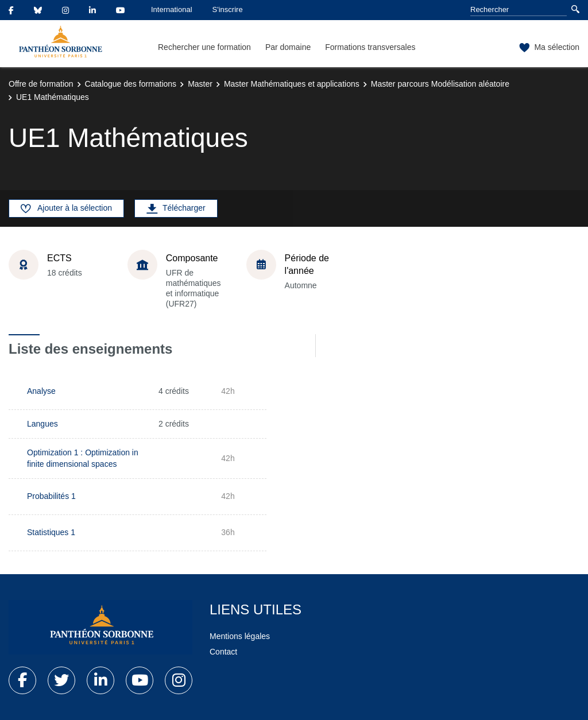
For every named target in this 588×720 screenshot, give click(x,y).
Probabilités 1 (51, 496)
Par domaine (288, 47)
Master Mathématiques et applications (292, 84)
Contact (223, 652)
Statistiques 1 (51, 532)
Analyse (41, 391)
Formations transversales (370, 47)
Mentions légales (240, 636)
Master (200, 84)
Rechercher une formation (204, 47)
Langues (42, 424)
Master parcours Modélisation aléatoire (440, 84)
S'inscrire (228, 9)
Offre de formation (41, 84)
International (172, 9)
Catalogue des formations (131, 84)
